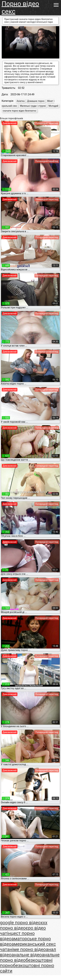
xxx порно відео (24, 925)
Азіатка (21, 101)
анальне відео (27, 955)
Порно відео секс (20, 8)
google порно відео (20, 923)
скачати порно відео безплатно (19, 111)
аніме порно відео (27, 949)
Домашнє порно (36, 101)
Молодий (53, 106)
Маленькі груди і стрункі (33, 106)
